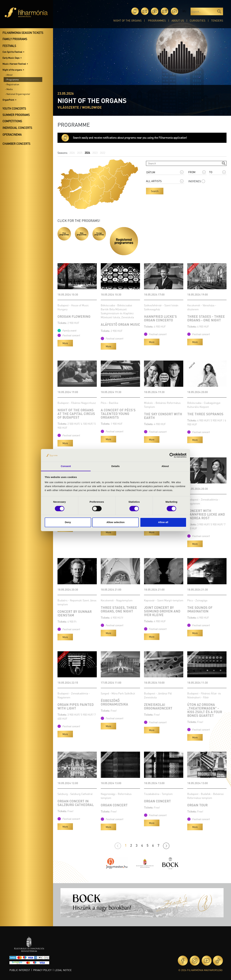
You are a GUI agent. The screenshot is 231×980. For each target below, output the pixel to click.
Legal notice (63, 970)
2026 (72, 153)
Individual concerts (17, 128)
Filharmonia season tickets (23, 33)
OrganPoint (8, 100)
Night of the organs (127, 20)
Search (155, 191)
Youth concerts (14, 108)
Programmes (157, 20)
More (65, 343)
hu (184, 11)
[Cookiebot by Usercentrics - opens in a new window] (172, 455)
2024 (87, 153)
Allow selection (115, 522)
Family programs (15, 39)
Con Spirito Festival (12, 52)
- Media (9, 89)
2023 (95, 153)
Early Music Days (11, 58)
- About (9, 75)
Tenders (217, 20)
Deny (68, 522)
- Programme (12, 79)
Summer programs (16, 115)
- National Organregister (18, 94)
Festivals (9, 46)
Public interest (20, 970)
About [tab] (165, 466)
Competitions (12, 121)
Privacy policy (42, 970)
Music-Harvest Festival (14, 64)
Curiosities (198, 20)
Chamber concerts (16, 144)
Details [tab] (115, 466)
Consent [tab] (66, 466)
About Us (178, 20)
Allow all (163, 522)
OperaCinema (12, 135)
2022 (103, 153)
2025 (80, 153)
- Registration (12, 84)
